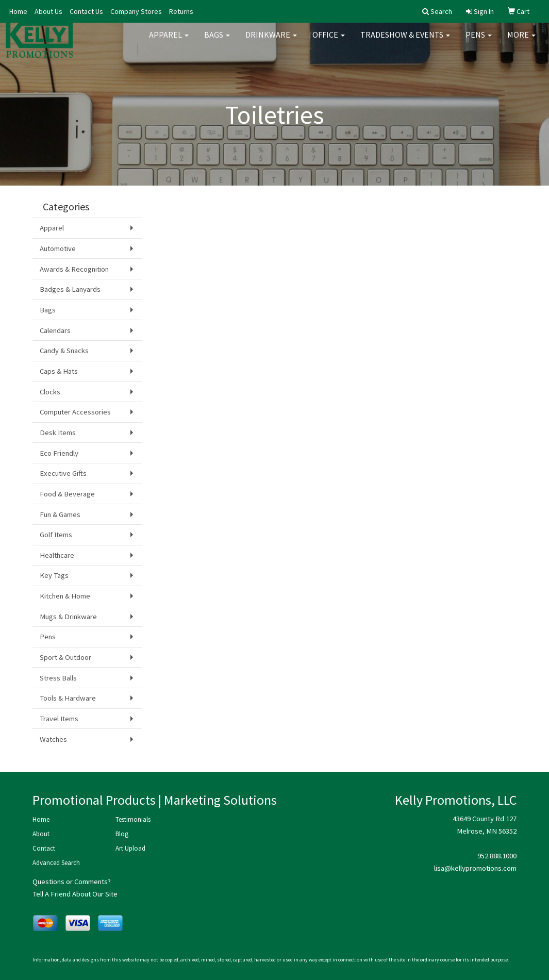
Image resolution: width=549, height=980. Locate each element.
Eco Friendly (59, 453)
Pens (479, 41)
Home (18, 11)
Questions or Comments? (72, 882)
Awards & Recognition (74, 269)
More (521, 41)
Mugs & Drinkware (68, 617)
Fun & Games (60, 514)
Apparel (169, 41)
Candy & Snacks (64, 351)
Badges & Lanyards (70, 289)
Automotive (58, 248)
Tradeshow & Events (405, 41)
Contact (44, 848)
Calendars (55, 330)
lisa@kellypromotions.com (475, 868)
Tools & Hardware (68, 698)
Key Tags (54, 575)
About (41, 834)
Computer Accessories (75, 412)
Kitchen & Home (65, 596)
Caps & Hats (59, 371)
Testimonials (133, 819)
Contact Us (86, 11)
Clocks (50, 392)
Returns (181, 11)
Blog (122, 834)
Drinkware (271, 41)
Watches (53, 739)
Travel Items (59, 719)
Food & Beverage (67, 494)
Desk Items (58, 433)
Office (329, 41)
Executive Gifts (63, 473)
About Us (48, 11)
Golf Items (56, 535)
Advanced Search (56, 863)
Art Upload (130, 848)
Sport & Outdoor (65, 657)
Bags (217, 41)
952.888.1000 (497, 856)
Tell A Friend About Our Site (75, 894)
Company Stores (136, 11)
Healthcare (57, 555)
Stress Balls (58, 678)
